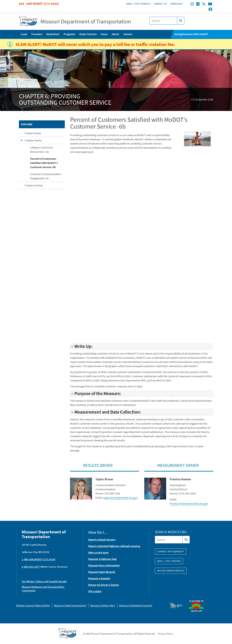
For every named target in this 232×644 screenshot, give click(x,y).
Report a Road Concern (102, 540)
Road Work (53, 34)
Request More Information (104, 565)
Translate (176, 4)
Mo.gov (177, 606)
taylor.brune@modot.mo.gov (120, 498)
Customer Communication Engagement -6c (46, 176)
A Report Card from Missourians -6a (41, 150)
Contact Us (160, 4)
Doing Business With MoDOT (191, 34)
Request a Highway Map (102, 559)
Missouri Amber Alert (103, 605)
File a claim (95, 591)
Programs (69, 34)
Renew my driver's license (104, 585)
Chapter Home (33, 140)
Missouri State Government (70, 605)
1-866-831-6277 (31, 567)
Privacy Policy (165, 634)
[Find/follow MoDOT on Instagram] (192, 4)
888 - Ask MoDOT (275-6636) (39, 4)
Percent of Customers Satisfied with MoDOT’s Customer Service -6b (44, 163)
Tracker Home (33, 133)
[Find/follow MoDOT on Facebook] (210, 10)
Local (24, 34)
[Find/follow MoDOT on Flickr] (198, 4)
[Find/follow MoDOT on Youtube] (210, 4)
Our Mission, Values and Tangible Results (44, 581)
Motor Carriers (88, 34)
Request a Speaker (99, 578)
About (115, 34)
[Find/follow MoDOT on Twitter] (204, 4)
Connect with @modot (170, 551)
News (104, 34)
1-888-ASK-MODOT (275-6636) (39, 559)
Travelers (37, 34)
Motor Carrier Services (171, 571)
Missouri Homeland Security (136, 605)
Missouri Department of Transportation (86, 21)
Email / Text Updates (138, 4)
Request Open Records (102, 572)
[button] (197, 138)
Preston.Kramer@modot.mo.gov (189, 504)
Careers (128, 34)
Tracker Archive (34, 185)
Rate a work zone (98, 552)
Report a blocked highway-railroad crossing (114, 546)
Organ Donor (198, 599)
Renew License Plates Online (33, 605)
